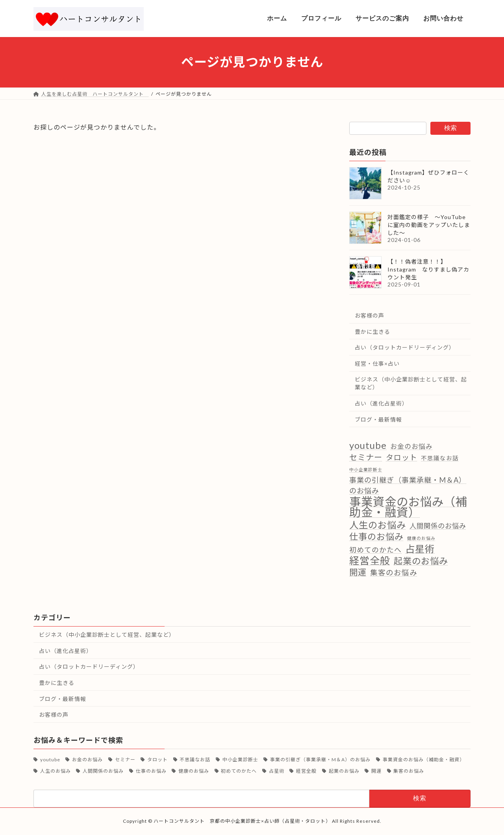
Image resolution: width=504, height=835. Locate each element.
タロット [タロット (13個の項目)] (402, 457)
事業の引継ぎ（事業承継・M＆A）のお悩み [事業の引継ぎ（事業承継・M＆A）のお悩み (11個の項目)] (408, 485)
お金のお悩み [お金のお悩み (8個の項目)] (411, 446)
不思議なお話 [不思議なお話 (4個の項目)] (440, 458)
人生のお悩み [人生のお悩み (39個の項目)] (378, 525)
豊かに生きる (372, 331)
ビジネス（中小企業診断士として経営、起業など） (411, 383)
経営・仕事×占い (377, 363)
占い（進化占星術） (381, 403)
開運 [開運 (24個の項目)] (358, 572)
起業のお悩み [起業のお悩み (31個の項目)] (421, 561)
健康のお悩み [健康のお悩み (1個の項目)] (421, 538)
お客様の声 (370, 315)
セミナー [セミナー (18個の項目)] (366, 457)
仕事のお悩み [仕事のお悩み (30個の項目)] (376, 536)
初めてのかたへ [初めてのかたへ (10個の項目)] (375, 550)
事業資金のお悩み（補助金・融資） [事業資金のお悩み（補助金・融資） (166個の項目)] (408, 507)
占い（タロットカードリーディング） (405, 347)
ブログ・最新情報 (378, 419)
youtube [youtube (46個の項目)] (368, 445)
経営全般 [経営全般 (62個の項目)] (370, 561)
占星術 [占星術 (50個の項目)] (420, 549)
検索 (450, 128)
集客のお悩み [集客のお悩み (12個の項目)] (394, 573)
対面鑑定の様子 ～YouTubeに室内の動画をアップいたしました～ (429, 225)
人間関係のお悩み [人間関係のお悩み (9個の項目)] (438, 525)
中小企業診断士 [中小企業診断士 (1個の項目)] (366, 469)
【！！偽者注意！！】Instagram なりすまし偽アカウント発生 (428, 269)
